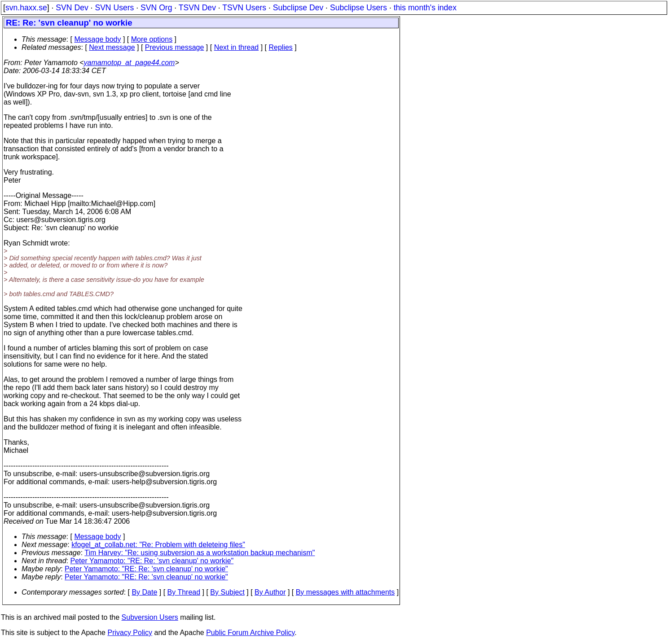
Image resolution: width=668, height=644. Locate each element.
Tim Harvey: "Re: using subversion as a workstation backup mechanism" (200, 553)
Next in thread (237, 47)
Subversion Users (150, 617)
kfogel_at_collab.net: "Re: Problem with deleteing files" (158, 545)
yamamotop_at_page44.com (130, 63)
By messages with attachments (345, 592)
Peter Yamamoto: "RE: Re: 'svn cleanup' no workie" (152, 561)
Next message (112, 47)
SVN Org (156, 8)
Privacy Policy (130, 633)
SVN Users (114, 8)
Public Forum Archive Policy (250, 633)
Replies (281, 47)
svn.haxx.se (26, 8)
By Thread (184, 592)
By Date (144, 592)
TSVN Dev (197, 8)
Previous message (175, 47)
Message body (97, 39)
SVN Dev (72, 8)
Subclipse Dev (298, 8)
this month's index (425, 8)
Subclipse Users (358, 8)
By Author (270, 592)
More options (152, 39)
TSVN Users (244, 8)
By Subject (227, 592)
